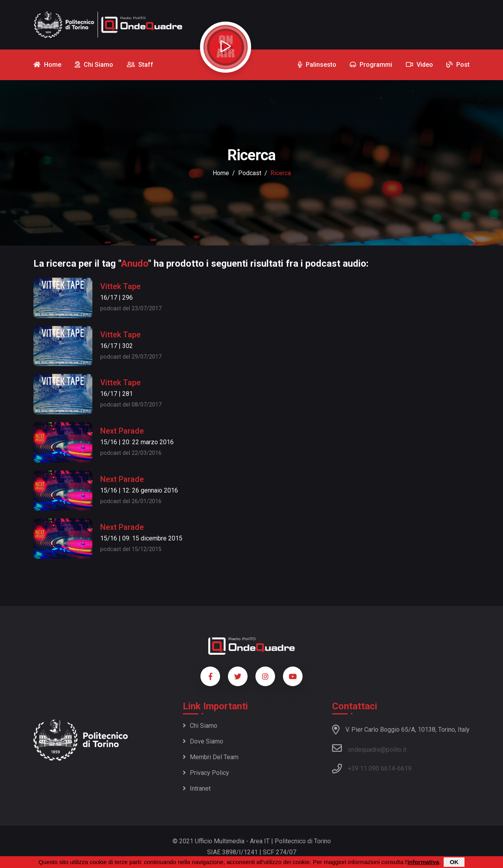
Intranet (197, 788)
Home (221, 173)
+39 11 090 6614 (371, 768)
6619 (404, 768)
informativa (423, 862)
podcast (250, 173)
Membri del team (211, 757)
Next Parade (122, 431)
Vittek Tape (120, 286)
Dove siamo (203, 741)
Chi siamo (200, 726)
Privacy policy (206, 773)
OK (454, 862)
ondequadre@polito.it (369, 748)
